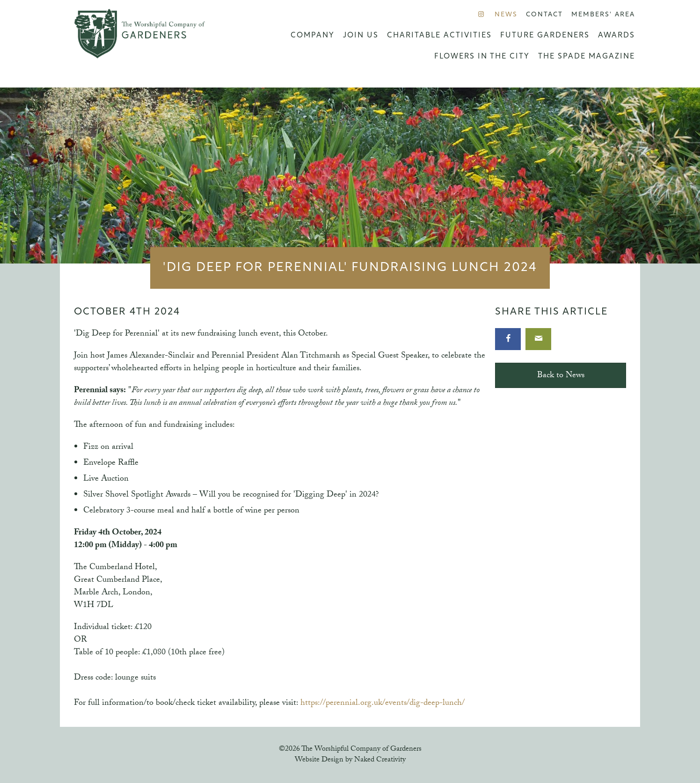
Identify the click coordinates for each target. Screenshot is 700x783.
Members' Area (603, 15)
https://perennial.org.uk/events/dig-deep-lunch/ (383, 704)
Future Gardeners (545, 36)
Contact (544, 15)
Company (313, 36)
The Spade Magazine (587, 57)
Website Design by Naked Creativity (350, 760)
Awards (616, 36)
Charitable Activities (439, 36)
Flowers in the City (482, 57)
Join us (361, 36)
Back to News (561, 376)
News (506, 15)
